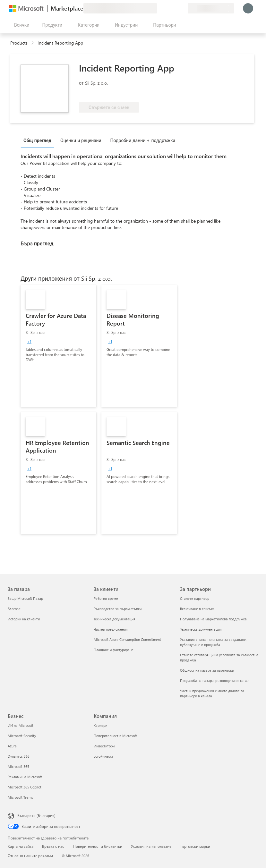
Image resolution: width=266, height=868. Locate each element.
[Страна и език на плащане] (211, 8)
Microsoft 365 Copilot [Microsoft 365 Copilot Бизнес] (25, 787)
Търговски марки (195, 846)
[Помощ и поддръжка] (167, 8)
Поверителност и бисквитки (98, 846)
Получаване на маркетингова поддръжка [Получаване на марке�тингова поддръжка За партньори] (213, 619)
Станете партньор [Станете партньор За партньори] (195, 598)
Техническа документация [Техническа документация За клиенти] (115, 619)
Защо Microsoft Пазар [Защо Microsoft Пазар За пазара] (25, 598)
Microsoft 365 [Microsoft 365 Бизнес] (18, 766)
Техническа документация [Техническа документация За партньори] (201, 629)
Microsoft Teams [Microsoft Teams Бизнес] (20, 797)
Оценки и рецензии (81, 140)
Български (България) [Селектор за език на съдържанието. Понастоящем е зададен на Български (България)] (36, 815)
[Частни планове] (183, 8)
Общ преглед (37, 140)
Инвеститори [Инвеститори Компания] (104, 746)
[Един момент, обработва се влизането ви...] (248, 8)
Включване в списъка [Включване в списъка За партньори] (197, 609)
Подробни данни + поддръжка (143, 140)
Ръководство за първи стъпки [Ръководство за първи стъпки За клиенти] (118, 609)
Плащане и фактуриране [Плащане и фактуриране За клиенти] (114, 650)
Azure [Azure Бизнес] (12, 746)
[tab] (39, 140)
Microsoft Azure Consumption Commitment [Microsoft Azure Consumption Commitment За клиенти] (127, 639)
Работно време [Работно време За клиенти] (106, 598)
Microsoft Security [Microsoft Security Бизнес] (22, 736)
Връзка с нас (53, 846)
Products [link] (19, 43)
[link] (58, 346)
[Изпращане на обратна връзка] (159, 8)
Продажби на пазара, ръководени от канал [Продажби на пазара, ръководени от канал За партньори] (215, 681)
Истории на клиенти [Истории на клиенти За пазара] (24, 619)
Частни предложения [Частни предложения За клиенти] (111, 629)
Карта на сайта (21, 846)
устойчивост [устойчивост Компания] (103, 756)
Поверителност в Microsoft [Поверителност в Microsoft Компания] (115, 736)
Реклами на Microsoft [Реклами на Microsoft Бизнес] (25, 777)
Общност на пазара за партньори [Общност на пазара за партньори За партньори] (207, 670)
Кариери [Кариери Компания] (100, 725)
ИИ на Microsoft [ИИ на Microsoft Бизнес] (21, 725)
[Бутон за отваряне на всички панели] (20, 25)
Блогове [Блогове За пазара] (14, 609)
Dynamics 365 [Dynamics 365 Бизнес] (19, 756)
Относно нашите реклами (30, 855)
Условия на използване (151, 846)
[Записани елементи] (175, 8)
